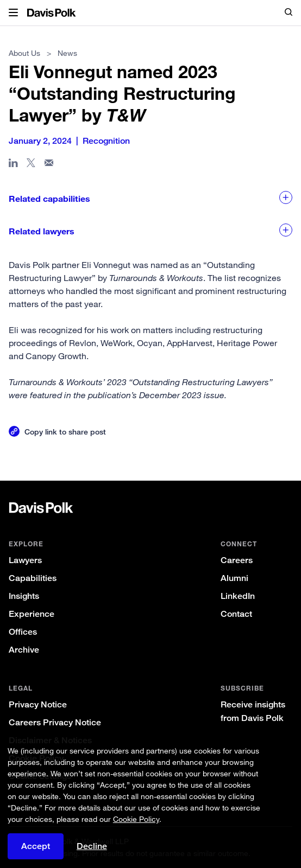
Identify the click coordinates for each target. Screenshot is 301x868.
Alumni (234, 578)
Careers (237, 560)
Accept (36, 850)
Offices (23, 632)
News (67, 53)
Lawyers (25, 560)
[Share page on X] (31, 165)
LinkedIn (238, 596)
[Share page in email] (49, 165)
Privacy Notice (38, 704)
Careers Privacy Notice (55, 722)
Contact (236, 614)
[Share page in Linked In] (13, 165)
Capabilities (33, 578)
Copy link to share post (65, 432)
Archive (24, 650)
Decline (92, 850)
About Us (24, 53)
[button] (13, 13)
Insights (24, 596)
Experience (32, 614)
